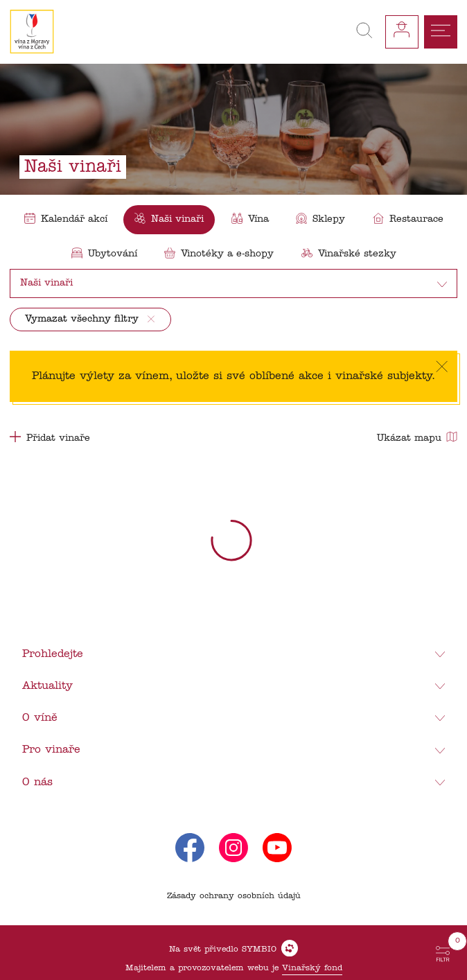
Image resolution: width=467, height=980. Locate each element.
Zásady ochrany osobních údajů (234, 896)
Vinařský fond (312, 968)
